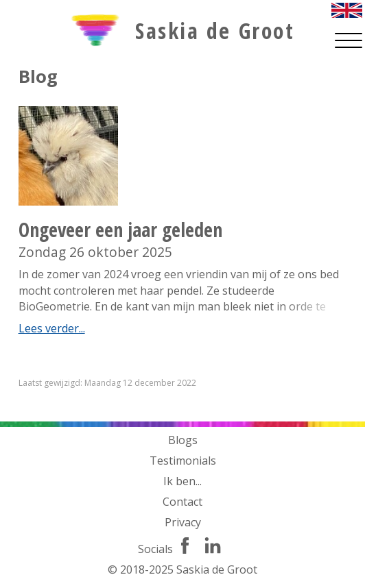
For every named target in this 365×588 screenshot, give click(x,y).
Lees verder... (52, 328)
